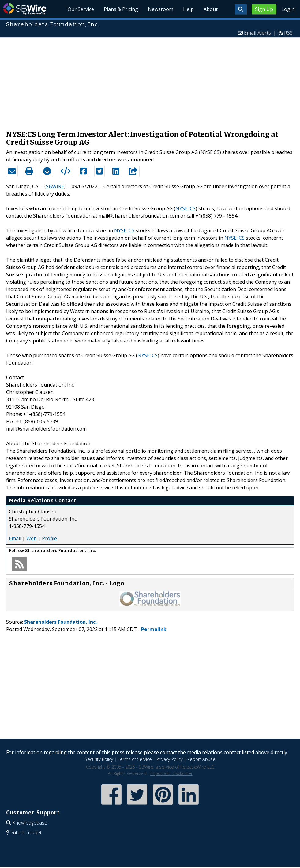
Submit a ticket (26, 832)
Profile (49, 538)
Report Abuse (201, 759)
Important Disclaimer (171, 773)
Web (32, 538)
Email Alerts (257, 33)
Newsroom (161, 9)
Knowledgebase (30, 823)
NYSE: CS (186, 208)
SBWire (25, 9)
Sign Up (264, 9)
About (211, 9)
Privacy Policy (170, 759)
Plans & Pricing (121, 9)
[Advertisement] (150, 81)
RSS (288, 33)
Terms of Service (135, 759)
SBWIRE (55, 186)
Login (288, 9)
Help (188, 9)
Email (15, 538)
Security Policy (99, 759)
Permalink (154, 629)
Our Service (81, 9)
